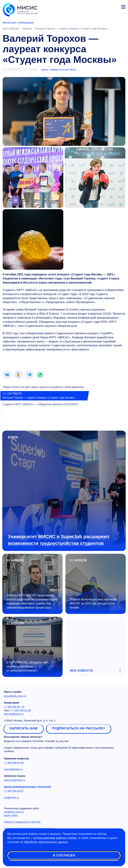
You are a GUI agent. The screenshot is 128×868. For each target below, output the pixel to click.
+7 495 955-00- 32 (14, 707)
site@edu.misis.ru (14, 812)
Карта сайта (11, 815)
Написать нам (24, 728)
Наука (44, 70)
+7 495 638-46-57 (14, 791)
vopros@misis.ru (13, 769)
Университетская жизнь (63, 70)
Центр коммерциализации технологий (27, 787)
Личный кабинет (115, 6)
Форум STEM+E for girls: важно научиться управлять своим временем (43, 387)
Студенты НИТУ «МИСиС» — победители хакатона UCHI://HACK (40, 404)
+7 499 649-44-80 (14, 763)
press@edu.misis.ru (15, 696)
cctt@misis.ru (11, 798)
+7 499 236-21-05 (21, 710)
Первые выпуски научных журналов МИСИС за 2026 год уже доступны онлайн (93, 603)
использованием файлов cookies (55, 838)
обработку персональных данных (46, 842)
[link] (7, 375)
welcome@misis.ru (14, 780)
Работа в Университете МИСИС (22, 822)
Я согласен (64, 855)
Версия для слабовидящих (18, 23)
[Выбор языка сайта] (107, 6)
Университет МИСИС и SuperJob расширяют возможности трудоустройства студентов (59, 540)
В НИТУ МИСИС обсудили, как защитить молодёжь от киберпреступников (27, 666)
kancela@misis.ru (14, 714)
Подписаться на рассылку (79, 728)
